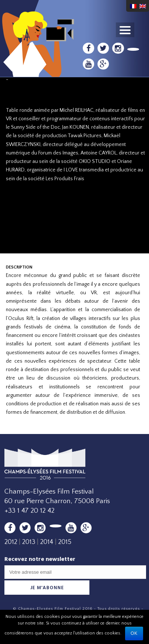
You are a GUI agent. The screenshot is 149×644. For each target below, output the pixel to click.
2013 (29, 542)
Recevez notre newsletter (40, 559)
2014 (47, 542)
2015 (65, 542)
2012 (11, 542)
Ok (134, 633)
